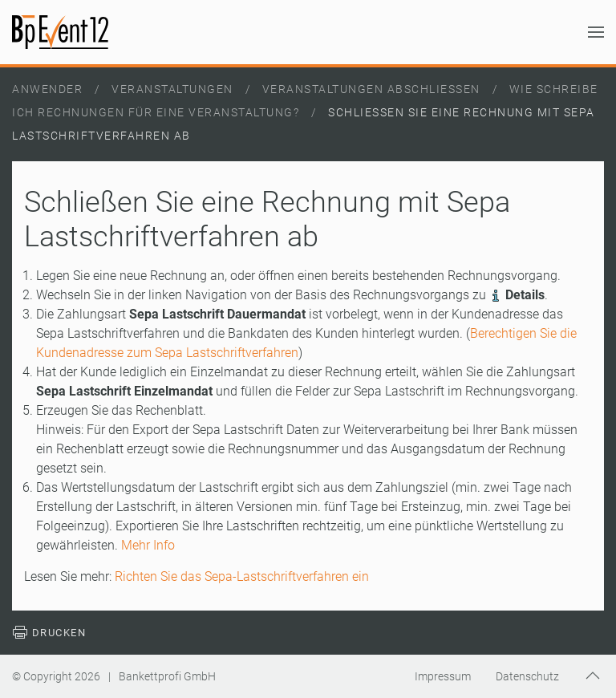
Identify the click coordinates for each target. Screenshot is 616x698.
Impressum (443, 676)
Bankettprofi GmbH (167, 676)
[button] (596, 32)
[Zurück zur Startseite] (60, 32)
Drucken (49, 633)
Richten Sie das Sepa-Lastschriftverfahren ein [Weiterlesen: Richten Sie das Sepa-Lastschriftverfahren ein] (242, 576)
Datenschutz (527, 676)
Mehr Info (148, 545)
